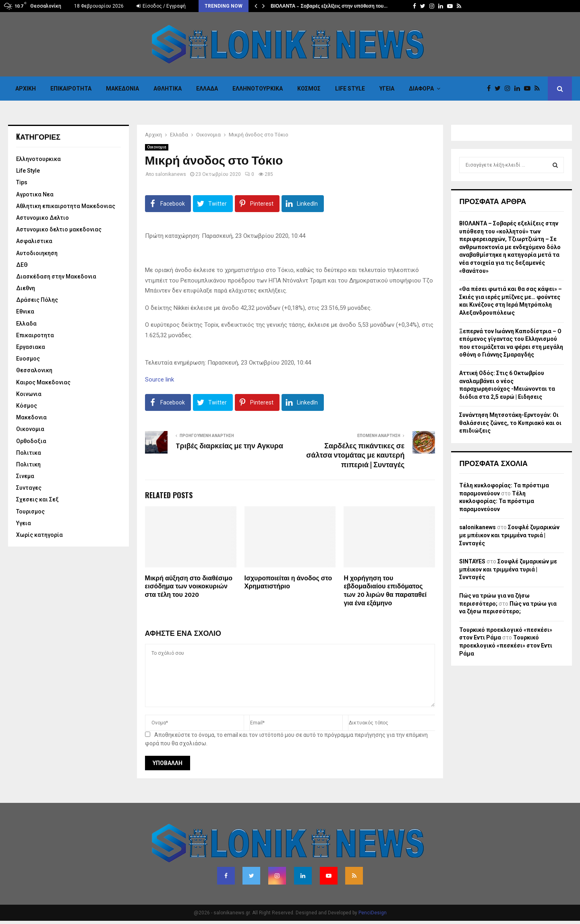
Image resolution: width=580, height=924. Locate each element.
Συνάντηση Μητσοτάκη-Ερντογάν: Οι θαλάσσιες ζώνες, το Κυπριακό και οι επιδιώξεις (510, 423)
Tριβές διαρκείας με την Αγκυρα (229, 446)
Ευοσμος (28, 359)
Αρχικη (26, 89)
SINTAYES (472, 561)
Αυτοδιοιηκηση (37, 253)
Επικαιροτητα (71, 89)
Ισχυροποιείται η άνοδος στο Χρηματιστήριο (288, 583)
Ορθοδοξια (31, 441)
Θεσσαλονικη (34, 370)
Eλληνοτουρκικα (258, 89)
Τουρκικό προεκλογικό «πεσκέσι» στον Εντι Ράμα (506, 645)
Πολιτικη (28, 464)
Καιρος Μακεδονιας (43, 382)
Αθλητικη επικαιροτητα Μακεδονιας (66, 206)
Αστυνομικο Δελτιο (42, 218)
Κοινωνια (29, 394)
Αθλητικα (168, 89)
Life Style (350, 89)
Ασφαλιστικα (34, 241)
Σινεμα (25, 476)
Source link (159, 379)
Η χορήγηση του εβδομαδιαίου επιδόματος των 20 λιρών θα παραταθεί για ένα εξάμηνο (385, 591)
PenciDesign (373, 913)
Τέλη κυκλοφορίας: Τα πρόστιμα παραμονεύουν (497, 501)
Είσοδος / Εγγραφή (161, 6)
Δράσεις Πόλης (37, 300)
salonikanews (171, 174)
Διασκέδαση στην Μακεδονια (56, 276)
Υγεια (387, 89)
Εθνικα (25, 311)
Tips (22, 182)
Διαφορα (421, 89)
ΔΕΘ (22, 265)
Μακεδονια (122, 89)
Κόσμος (309, 89)
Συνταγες (29, 488)
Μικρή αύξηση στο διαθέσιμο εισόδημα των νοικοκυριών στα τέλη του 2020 (189, 587)
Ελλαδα (207, 89)
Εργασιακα (31, 347)
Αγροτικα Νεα (35, 194)
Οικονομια (157, 147)
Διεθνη (26, 288)
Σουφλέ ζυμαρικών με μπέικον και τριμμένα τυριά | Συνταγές (509, 535)
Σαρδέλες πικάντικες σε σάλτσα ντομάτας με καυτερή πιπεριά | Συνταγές (355, 456)
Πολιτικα (29, 453)
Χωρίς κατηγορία (39, 535)
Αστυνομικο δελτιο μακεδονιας (59, 229)
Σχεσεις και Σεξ (37, 499)
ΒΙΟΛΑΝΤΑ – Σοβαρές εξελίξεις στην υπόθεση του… (329, 6)
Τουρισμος (30, 512)
